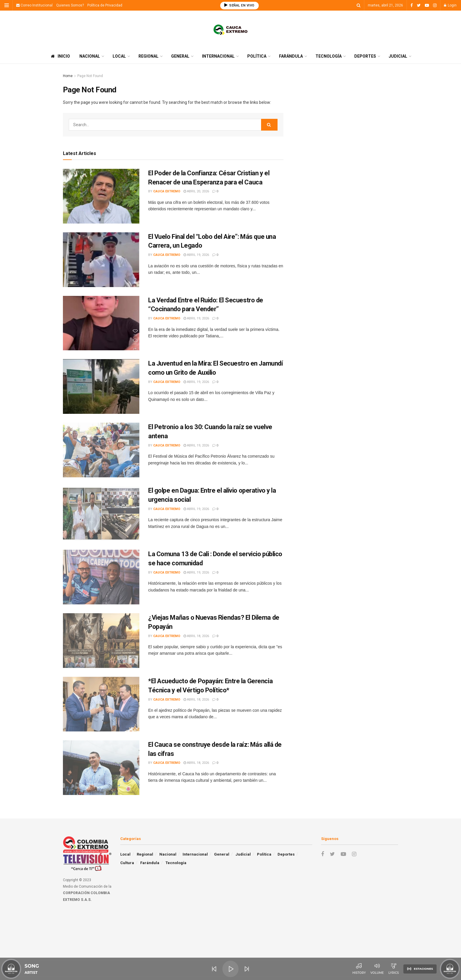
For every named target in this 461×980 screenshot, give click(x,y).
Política (257, 56)
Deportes (365, 56)
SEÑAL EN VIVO (239, 5)
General (180, 56)
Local (119, 56)
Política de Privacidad (105, 5)
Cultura (127, 863)
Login (450, 5)
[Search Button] (269, 125)
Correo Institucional (34, 5)
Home (68, 76)
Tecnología (329, 56)
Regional (148, 56)
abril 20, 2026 (196, 191)
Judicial (398, 56)
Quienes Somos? (70, 5)
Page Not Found (90, 76)
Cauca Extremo (167, 191)
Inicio (60, 56)
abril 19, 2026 (196, 255)
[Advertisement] (347, 114)
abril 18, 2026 (196, 636)
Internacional (218, 56)
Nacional (90, 56)
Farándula (291, 56)
